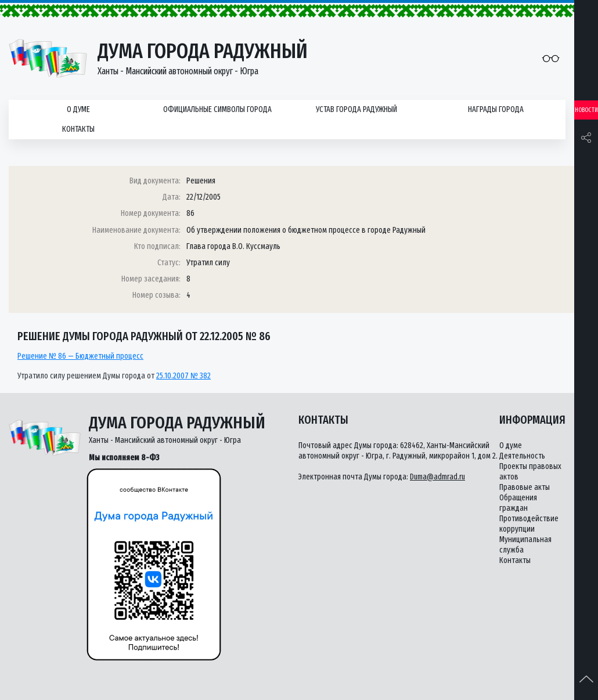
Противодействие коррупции (529, 524)
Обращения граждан (518, 503)
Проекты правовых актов (530, 472)
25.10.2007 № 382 (183, 376)
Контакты (78, 129)
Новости (586, 110)
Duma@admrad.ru (437, 477)
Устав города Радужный (356, 109)
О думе (78, 109)
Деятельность (522, 456)
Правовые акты (525, 487)
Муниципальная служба (525, 545)
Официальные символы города (217, 109)
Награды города (496, 109)
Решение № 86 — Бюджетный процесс (80, 356)
